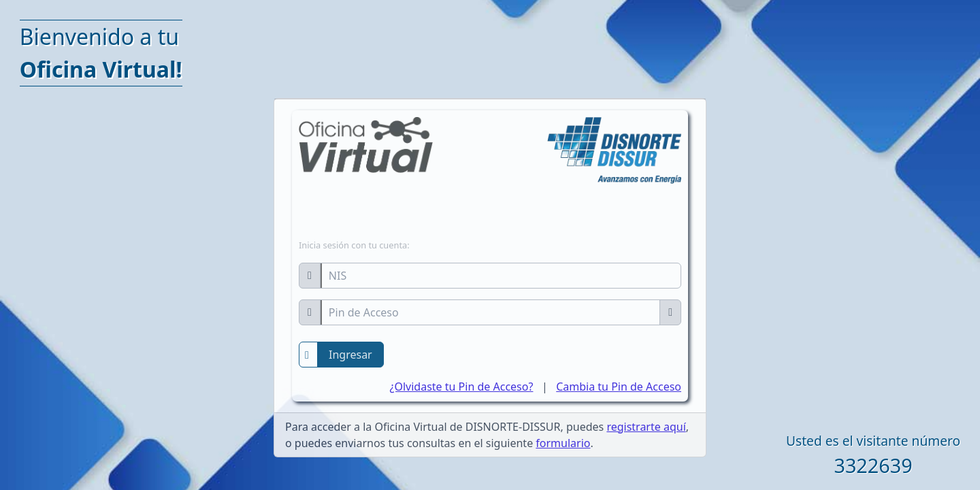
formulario (563, 443)
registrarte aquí (646, 427)
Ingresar (350, 355)
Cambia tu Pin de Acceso (619, 387)
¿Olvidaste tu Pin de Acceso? (462, 387)
